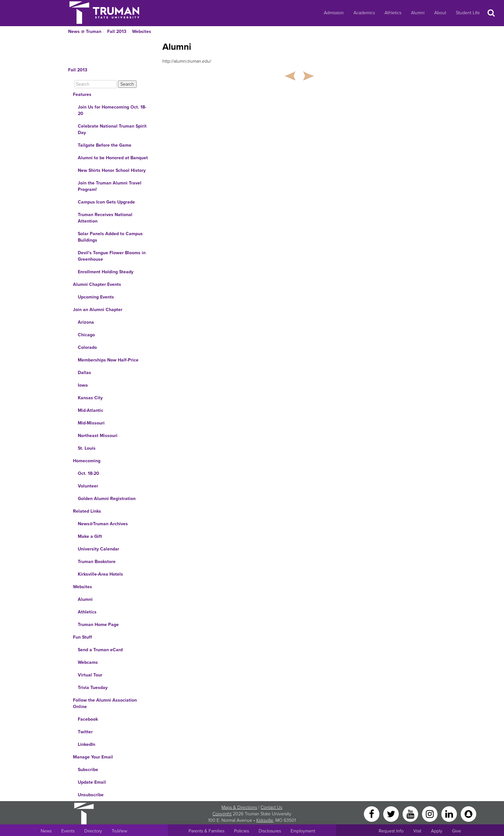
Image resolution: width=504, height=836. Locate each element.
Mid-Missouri (91, 423)
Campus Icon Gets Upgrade (106, 202)
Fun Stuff (82, 637)
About (440, 13)
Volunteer (88, 486)
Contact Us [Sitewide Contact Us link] (271, 807)
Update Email (92, 782)
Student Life (468, 13)
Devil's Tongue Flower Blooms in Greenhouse (112, 256)
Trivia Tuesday (93, 688)
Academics (364, 13)
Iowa (83, 385)
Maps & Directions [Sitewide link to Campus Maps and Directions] (239, 807)
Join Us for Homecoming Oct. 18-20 (112, 110)
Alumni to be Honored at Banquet (113, 158)
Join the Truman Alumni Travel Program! (110, 186)
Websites (142, 31)
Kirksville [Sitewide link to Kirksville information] (265, 820)
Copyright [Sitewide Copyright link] (222, 814)
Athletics (393, 13)
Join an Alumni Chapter (98, 310)
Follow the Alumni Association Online (105, 703)
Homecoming (87, 461)
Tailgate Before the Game (105, 145)
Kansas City (90, 398)
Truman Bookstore (97, 562)
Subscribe (88, 770)
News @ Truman (85, 31)
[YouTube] (411, 814)
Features (82, 94)
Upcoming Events (96, 297)
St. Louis (87, 448)
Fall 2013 (117, 31)
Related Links (87, 511)
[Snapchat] (468, 814)
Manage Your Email (93, 757)
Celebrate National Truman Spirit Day (112, 129)
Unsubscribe (91, 795)
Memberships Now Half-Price (108, 360)
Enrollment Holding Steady (106, 272)
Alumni (418, 13)
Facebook (88, 719)
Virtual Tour (90, 675)
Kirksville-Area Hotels (100, 574)
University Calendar (98, 549)
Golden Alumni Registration (107, 499)
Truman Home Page (98, 625)
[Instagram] (430, 814)
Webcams (88, 662)
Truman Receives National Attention (105, 218)
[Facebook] (372, 814)
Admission (334, 13)
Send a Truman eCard (100, 650)
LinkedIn (87, 744)
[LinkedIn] (450, 814)
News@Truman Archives (103, 524)
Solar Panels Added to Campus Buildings (110, 237)
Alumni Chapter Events (97, 284)
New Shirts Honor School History (112, 170)
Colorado (87, 347)
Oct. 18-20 (88, 473)
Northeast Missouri (98, 436)
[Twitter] (392, 814)
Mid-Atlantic (91, 410)
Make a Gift (90, 536)
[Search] (96, 84)
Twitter (85, 732)
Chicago (86, 335)
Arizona (86, 322)
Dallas (84, 373)
